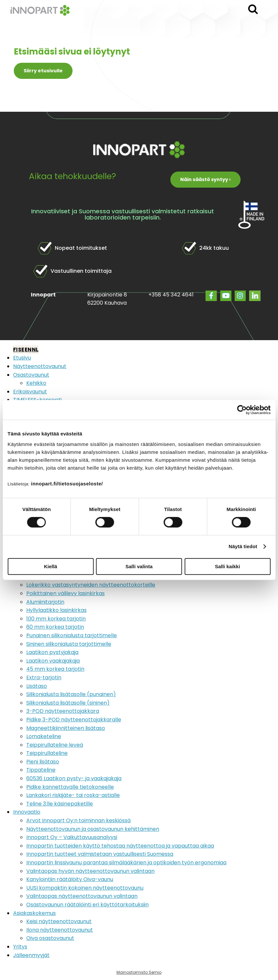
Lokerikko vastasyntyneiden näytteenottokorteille (91, 585)
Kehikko (36, 383)
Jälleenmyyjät (31, 955)
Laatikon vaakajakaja (53, 661)
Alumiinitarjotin (45, 602)
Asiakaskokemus (34, 913)
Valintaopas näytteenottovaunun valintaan (82, 896)
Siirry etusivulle (43, 71)
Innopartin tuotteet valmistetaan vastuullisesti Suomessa (100, 854)
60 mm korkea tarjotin (55, 627)
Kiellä (51, 566)
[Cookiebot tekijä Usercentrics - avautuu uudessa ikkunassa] (242, 410)
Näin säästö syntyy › (205, 179)
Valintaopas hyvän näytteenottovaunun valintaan (90, 871)
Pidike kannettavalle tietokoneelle (70, 787)
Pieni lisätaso (43, 762)
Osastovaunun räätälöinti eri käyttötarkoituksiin (87, 905)
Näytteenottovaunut (40, 366)
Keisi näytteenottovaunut (59, 921)
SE (21, 350)
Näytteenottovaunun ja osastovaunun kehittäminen (93, 829)
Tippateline (41, 770)
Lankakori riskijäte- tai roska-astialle (73, 795)
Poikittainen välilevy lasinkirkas (65, 593)
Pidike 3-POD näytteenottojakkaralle (74, 720)
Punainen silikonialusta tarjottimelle (72, 635)
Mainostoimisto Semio (139, 972)
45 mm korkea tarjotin (55, 669)
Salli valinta (139, 566)
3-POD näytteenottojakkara (63, 711)
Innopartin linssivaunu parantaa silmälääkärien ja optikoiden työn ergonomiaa (126, 863)
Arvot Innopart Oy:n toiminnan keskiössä (78, 820)
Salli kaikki (228, 566)
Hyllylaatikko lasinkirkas (56, 610)
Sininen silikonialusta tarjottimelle (69, 644)
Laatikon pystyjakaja (52, 652)
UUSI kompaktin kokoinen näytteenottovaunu (85, 888)
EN (28, 350)
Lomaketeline (44, 736)
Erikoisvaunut (30, 392)
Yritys (20, 947)
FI (15, 350)
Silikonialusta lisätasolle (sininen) (68, 703)
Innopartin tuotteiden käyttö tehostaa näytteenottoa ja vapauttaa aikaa (120, 846)
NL (35, 350)
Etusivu (22, 358)
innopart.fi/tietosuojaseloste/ (67, 484)
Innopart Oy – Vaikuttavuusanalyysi (72, 837)
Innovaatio (27, 812)
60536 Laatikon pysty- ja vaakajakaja (74, 778)
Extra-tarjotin (44, 677)
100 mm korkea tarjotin (56, 619)
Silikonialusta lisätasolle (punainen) (71, 694)
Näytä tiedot (243, 546)
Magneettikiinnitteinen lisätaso (66, 728)
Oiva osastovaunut (50, 938)
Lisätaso (37, 686)
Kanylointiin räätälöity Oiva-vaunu (70, 879)
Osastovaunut (31, 375)
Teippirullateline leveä (55, 745)
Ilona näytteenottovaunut (60, 930)
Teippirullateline (47, 753)
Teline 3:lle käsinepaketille (60, 804)
